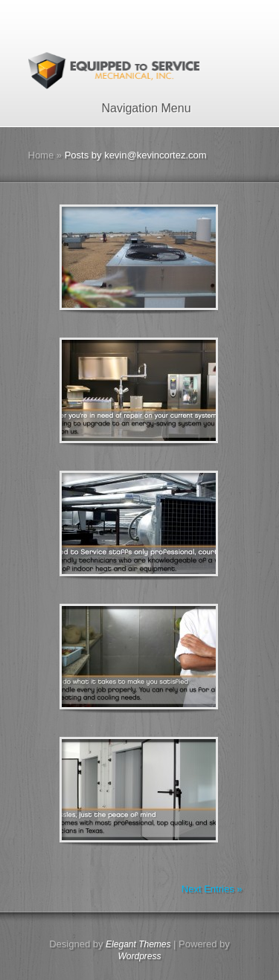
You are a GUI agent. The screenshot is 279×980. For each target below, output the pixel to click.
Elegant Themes (138, 944)
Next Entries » (212, 889)
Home (41, 155)
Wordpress (139, 956)
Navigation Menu (137, 108)
